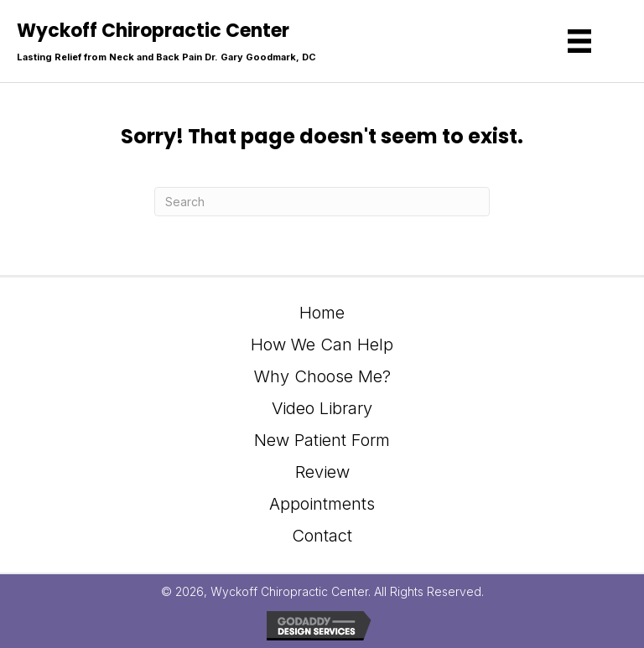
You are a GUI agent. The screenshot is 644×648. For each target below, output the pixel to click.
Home (322, 313)
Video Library (322, 408)
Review (322, 472)
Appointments (322, 504)
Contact (322, 536)
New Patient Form (322, 440)
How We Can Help (322, 345)
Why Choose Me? (322, 376)
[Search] (322, 202)
